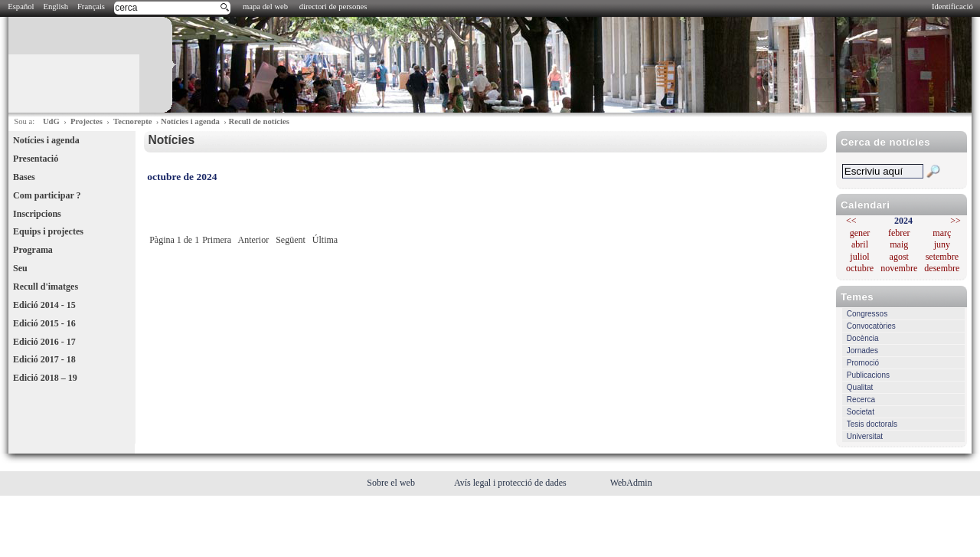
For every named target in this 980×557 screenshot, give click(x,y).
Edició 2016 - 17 (44, 342)
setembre (942, 257)
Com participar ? (47, 195)
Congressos (867, 314)
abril (860, 244)
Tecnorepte (132, 121)
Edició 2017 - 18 (44, 359)
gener (860, 233)
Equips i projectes (48, 231)
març (942, 233)
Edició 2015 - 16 (44, 323)
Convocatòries (871, 326)
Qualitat (860, 387)
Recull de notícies (258, 121)
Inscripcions (37, 214)
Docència (863, 338)
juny (942, 244)
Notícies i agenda (190, 121)
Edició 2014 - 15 (44, 305)
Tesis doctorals (872, 424)
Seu (20, 268)
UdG (51, 121)
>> (955, 221)
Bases (24, 177)
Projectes (87, 121)
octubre (860, 268)
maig (899, 244)
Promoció (863, 363)
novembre (899, 268)
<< (851, 221)
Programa (33, 250)
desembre (942, 268)
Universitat (865, 436)
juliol (859, 257)
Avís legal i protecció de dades (511, 483)
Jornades (862, 351)
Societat (861, 412)
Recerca (861, 400)
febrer (899, 233)
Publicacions (868, 375)
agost (899, 257)
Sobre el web (392, 483)
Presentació (36, 159)
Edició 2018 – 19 (45, 378)
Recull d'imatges (46, 287)
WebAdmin (631, 483)
